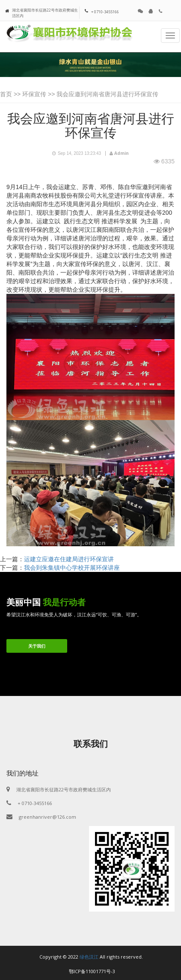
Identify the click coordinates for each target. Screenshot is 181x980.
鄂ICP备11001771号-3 (92, 971)
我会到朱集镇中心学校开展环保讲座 (72, 568)
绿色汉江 (89, 957)
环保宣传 (34, 94)
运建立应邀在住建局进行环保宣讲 (69, 559)
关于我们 (37, 646)
